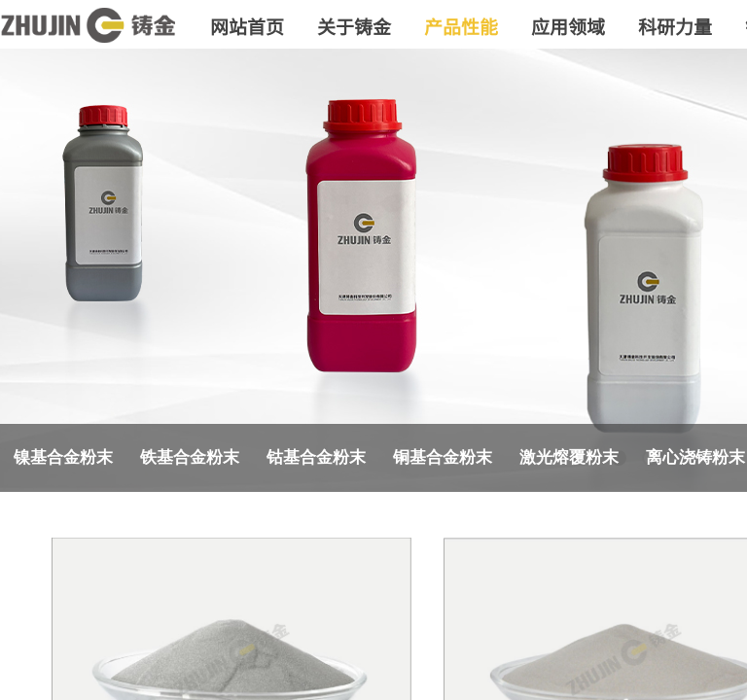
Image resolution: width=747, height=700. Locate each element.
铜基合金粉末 (443, 457)
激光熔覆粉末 (569, 457)
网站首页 (247, 26)
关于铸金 (354, 26)
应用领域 (568, 26)
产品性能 (461, 26)
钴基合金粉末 (316, 457)
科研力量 (675, 26)
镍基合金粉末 (63, 457)
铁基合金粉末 (190, 457)
